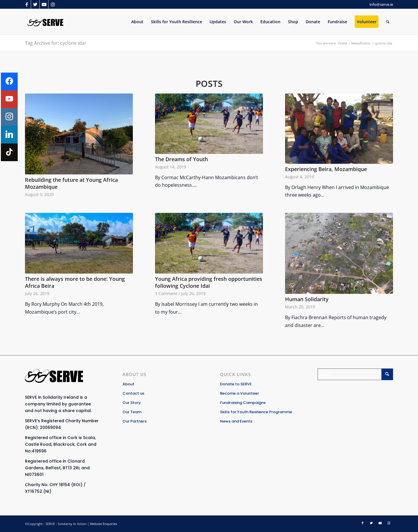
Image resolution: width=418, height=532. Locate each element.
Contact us (133, 393)
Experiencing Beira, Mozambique (326, 169)
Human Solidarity (307, 299)
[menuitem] (137, 22)
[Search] (388, 22)
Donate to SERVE (236, 384)
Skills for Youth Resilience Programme (256, 412)
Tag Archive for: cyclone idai (55, 43)
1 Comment (166, 293)
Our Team (132, 412)
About (128, 384)
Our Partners (135, 421)
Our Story (132, 403)
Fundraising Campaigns (243, 403)
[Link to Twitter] (35, 4)
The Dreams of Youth (181, 159)
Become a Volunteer (239, 393)
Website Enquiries (103, 524)
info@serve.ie (381, 4)
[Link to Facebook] (27, 4)
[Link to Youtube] (44, 4)
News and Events (236, 421)
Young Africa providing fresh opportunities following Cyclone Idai (209, 282)
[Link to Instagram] (53, 4)
